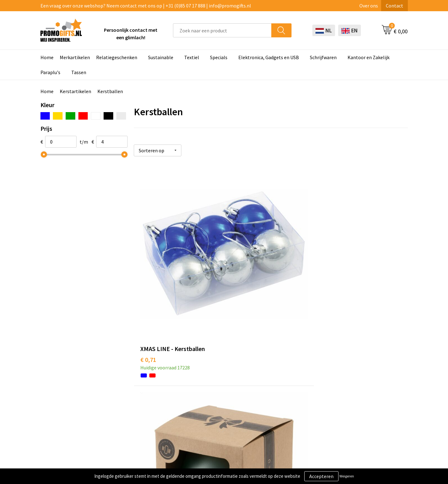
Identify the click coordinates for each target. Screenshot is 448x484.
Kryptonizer (209, 397)
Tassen (79, 72)
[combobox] (222, 30)
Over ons (369, 6)
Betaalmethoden (287, 368)
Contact (394, 6)
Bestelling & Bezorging (294, 359)
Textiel (192, 57)
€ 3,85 (239, 278)
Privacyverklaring (360, 368)
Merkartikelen (75, 57)
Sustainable (161, 57)
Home (47, 57)
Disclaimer (353, 378)
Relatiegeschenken (117, 57)
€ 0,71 (148, 269)
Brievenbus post (214, 368)
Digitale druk (210, 387)
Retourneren (282, 378)
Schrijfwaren (323, 57)
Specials (219, 57)
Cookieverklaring (359, 359)
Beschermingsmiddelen (222, 359)
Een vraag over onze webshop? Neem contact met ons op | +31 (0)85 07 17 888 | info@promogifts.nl (146, 6)
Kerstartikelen (75, 91)
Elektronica (209, 378)
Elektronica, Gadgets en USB (269, 57)
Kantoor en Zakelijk (369, 57)
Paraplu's (50, 72)
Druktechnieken (141, 368)
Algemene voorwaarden (366, 349)
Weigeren (347, 476)
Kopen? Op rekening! (146, 359)
